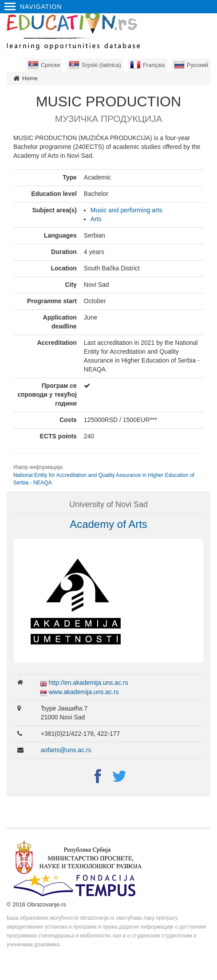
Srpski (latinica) (101, 65)
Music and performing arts (126, 210)
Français (154, 65)
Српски (50, 65)
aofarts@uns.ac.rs (66, 750)
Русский (197, 65)
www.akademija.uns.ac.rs (84, 692)
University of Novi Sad (108, 504)
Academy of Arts (108, 524)
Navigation (33, 7)
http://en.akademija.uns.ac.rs (89, 683)
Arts (96, 219)
